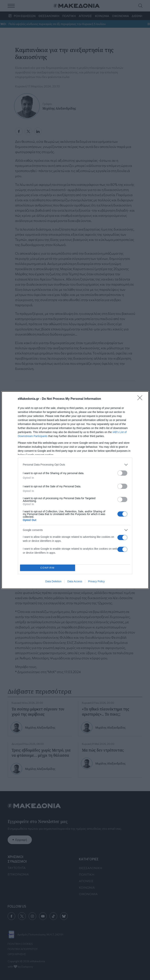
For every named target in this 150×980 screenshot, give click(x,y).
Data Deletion (53, 581)
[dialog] (75, 490)
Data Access (75, 581)
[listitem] (75, 465)
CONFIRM (48, 568)
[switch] (122, 473)
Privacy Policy (96, 581)
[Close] (141, 399)
